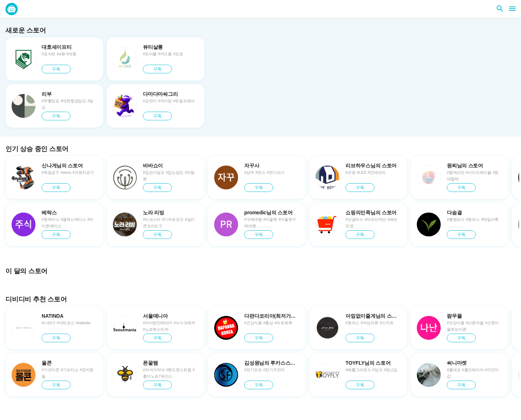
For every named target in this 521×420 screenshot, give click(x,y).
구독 (56, 69)
